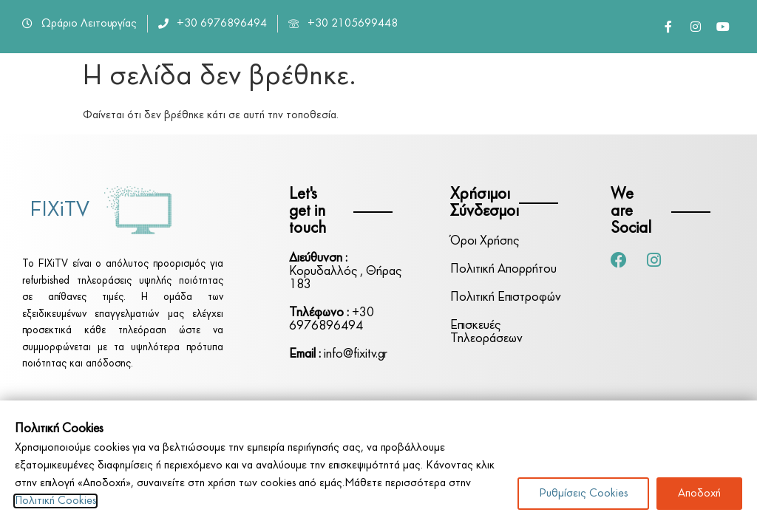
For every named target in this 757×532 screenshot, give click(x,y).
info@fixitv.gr (338, 354)
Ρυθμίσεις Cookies (583, 494)
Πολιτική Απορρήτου (503, 269)
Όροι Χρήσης (485, 241)
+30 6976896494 (332, 320)
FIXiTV (60, 210)
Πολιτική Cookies (55, 501)
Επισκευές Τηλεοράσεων (486, 332)
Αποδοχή (699, 494)
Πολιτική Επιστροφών (506, 297)
